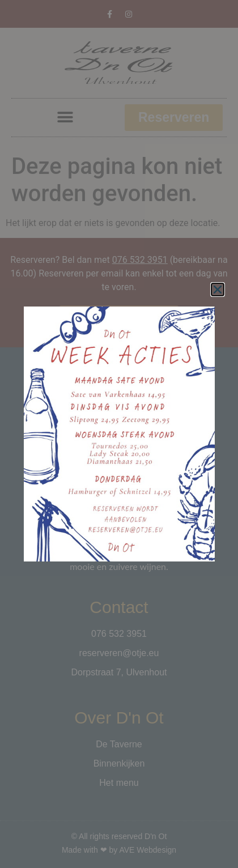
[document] (119, 434)
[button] (218, 290)
